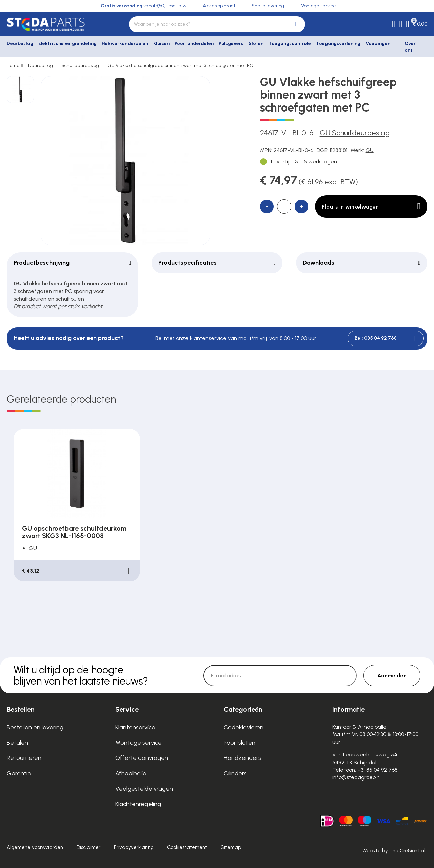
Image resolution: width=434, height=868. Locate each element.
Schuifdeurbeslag (80, 66)
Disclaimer (88, 847)
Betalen (17, 743)
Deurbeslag (20, 44)
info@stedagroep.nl (357, 777)
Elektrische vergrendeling (67, 44)
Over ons (410, 47)
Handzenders (242, 758)
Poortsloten (240, 743)
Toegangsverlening (338, 44)
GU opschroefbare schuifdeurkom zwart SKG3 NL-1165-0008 (74, 532)
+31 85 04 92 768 (378, 770)
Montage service (139, 743)
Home (13, 66)
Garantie (19, 773)
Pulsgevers (231, 44)
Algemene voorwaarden (35, 847)
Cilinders (235, 773)
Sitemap (231, 847)
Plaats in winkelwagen (371, 206)
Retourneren (24, 758)
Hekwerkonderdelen (125, 44)
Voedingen (378, 44)
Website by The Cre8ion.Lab (395, 851)
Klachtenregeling (138, 804)
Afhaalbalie (131, 773)
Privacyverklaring (134, 847)
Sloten (256, 44)
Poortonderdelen (194, 44)
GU (370, 150)
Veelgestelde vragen (144, 789)
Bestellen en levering (35, 727)
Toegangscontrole (290, 44)
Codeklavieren (244, 727)
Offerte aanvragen (142, 758)
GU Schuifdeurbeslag (355, 133)
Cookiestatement (187, 847)
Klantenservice (135, 727)
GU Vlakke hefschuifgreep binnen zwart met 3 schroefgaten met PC (180, 66)
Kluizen (161, 44)
